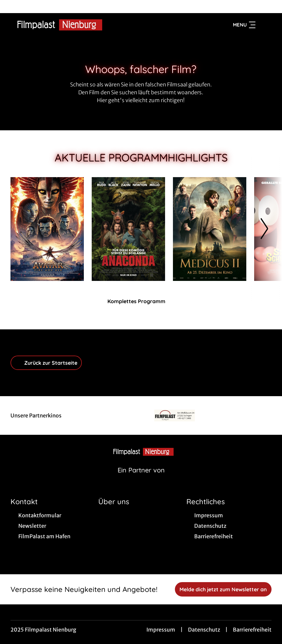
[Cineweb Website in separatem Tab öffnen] (141, 478)
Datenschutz (204, 630)
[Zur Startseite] (56, 25)
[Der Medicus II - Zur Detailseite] (210, 229)
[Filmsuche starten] (265, 25)
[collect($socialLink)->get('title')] (12, 7)
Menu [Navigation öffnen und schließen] (244, 25)
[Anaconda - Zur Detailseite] (128, 229)
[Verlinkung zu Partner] (175, 415)
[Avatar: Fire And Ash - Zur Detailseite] (47, 229)
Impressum (161, 630)
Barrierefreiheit (252, 630)
